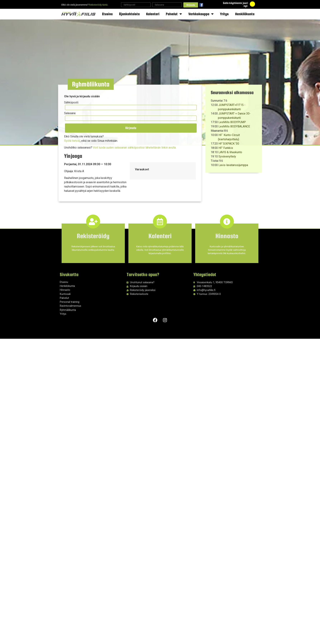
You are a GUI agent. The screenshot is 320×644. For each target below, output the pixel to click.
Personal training (70, 302)
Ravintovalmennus (70, 306)
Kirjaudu (191, 5)
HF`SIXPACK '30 (229, 144)
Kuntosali (65, 294)
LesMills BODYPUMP (232, 122)
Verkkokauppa (201, 14)
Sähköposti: (72, 103)
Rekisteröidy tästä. (98, 5)
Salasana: (70, 113)
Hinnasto (65, 290)
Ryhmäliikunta (68, 310)
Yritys (224, 14)
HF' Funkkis (226, 148)
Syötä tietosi (72, 140)
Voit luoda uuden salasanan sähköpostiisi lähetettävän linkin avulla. (135, 147)
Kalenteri (153, 14)
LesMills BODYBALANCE (234, 126)
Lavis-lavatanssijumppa (233, 165)
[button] (91, 84)
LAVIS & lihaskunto (230, 152)
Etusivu (107, 14)
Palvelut (174, 14)
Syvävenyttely (227, 156)
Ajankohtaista (129, 14)
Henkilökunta (245, 14)
